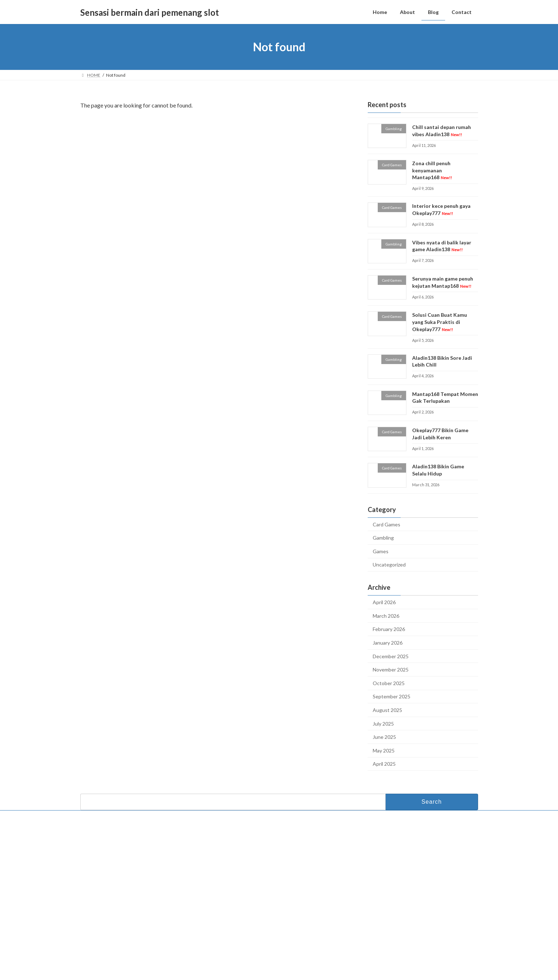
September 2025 (392, 697)
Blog (225, 881)
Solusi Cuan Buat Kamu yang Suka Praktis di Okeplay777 (439, 322)
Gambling (383, 538)
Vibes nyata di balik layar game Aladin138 (441, 246)
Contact (95, 817)
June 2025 (384, 737)
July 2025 (383, 724)
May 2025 (384, 750)
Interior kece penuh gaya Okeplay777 (395, 898)
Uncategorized (389, 565)
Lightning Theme (280, 969)
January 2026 (388, 643)
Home (227, 858)
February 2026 (389, 629)
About (226, 870)
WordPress (248, 969)
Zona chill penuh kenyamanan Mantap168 (432, 170)
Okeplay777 (228, 913)
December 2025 (391, 656)
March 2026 (386, 616)
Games (381, 551)
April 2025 (384, 764)
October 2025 (389, 683)
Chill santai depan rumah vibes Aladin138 (398, 865)
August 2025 (387, 710)
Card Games (387, 524)
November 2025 (391, 670)
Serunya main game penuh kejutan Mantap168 (403, 932)
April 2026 (384, 602)
